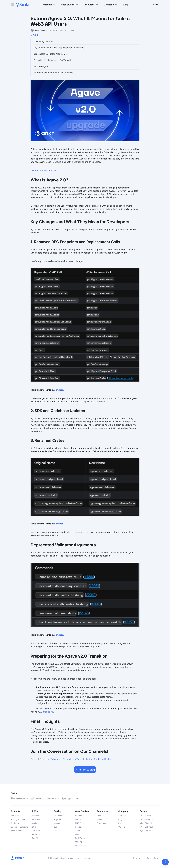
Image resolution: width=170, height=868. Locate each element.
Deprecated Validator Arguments (50, 54)
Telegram (44, 759)
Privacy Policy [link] (153, 858)
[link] (165, 862)
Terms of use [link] (138, 858)
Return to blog (85, 770)
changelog (48, 712)
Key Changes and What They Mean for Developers (59, 48)
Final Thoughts (41, 66)
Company (111, 5)
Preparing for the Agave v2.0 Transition (53, 60)
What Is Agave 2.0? (43, 41)
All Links (106, 759)
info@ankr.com (84, 858)
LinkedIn (87, 759)
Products (49, 5)
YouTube (77, 759)
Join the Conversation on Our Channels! (53, 73)
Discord (67, 759)
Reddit (97, 759)
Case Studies (70, 5)
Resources (91, 5)
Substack (56, 759)
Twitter (34, 759)
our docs (59, 390)
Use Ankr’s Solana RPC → (43, 170)
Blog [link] (125, 5)
